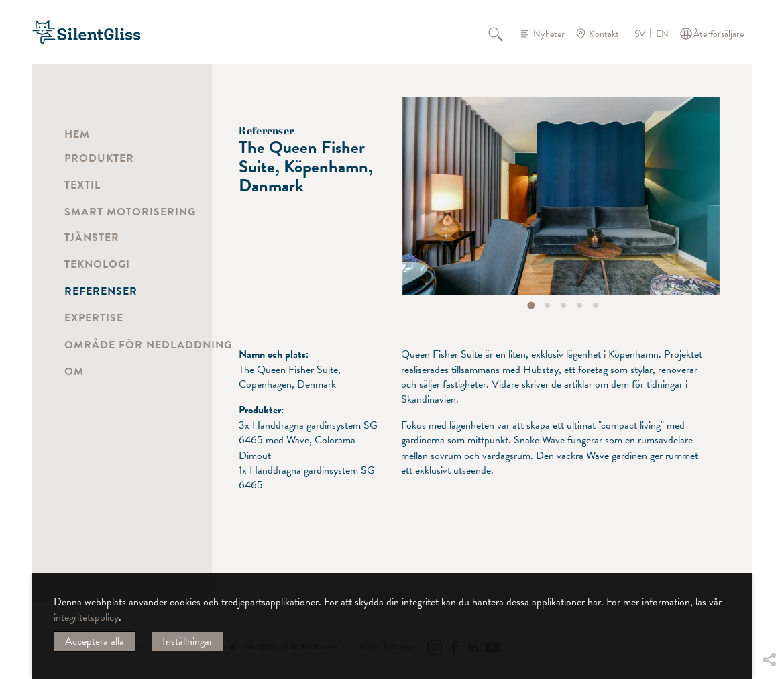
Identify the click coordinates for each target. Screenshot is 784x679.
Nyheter (549, 34)
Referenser (101, 291)
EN (662, 34)
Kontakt (604, 34)
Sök (503, 34)
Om (74, 372)
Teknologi (97, 264)
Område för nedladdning (148, 345)
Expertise (94, 318)
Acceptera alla (95, 641)
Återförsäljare (719, 34)
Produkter (99, 158)
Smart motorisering (130, 212)
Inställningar (187, 641)
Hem (77, 134)
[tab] (531, 306)
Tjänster (92, 238)
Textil (82, 185)
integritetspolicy (86, 617)
